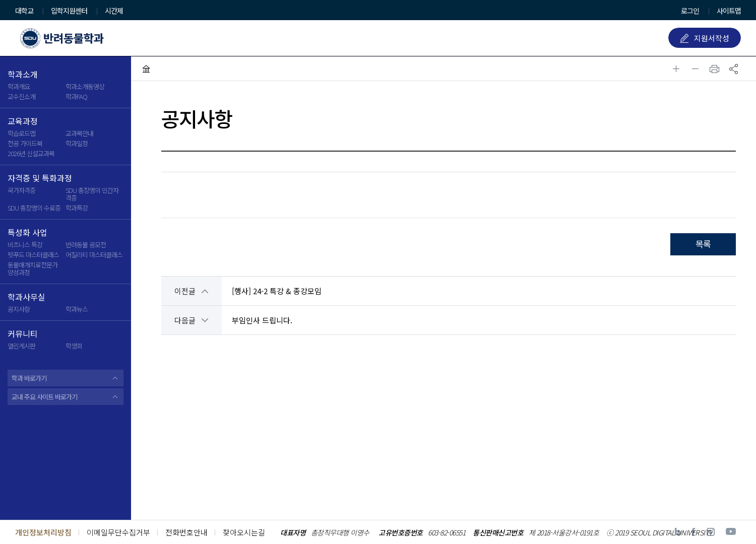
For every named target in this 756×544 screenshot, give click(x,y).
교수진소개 (21, 96)
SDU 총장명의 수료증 (34, 208)
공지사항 (19, 309)
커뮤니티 (23, 334)
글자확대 (676, 69)
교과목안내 (79, 133)
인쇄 (714, 69)
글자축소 (695, 69)
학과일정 (77, 143)
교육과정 (23, 121)
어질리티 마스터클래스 (94, 255)
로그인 (690, 11)
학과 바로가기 (29, 378)
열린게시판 (21, 346)
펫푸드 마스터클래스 (33, 255)
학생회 (74, 346)
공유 (734, 69)
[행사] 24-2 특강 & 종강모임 (277, 291)
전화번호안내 (186, 532)
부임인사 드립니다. (262, 320)
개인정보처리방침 (43, 532)
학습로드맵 (21, 133)
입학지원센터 (69, 11)
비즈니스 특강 (25, 245)
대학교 (24, 11)
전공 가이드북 (25, 143)
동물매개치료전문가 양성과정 (33, 268)
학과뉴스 (77, 309)
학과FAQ (76, 96)
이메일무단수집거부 (118, 532)
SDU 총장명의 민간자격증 (92, 194)
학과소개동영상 (85, 86)
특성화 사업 (27, 233)
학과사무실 (26, 297)
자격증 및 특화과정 (40, 178)
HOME (146, 69)
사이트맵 (729, 11)
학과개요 (19, 86)
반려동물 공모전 (86, 245)
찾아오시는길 (244, 532)
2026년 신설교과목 (31, 153)
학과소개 (23, 75)
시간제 (114, 11)
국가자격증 (21, 190)
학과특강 (77, 208)
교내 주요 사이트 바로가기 (44, 397)
